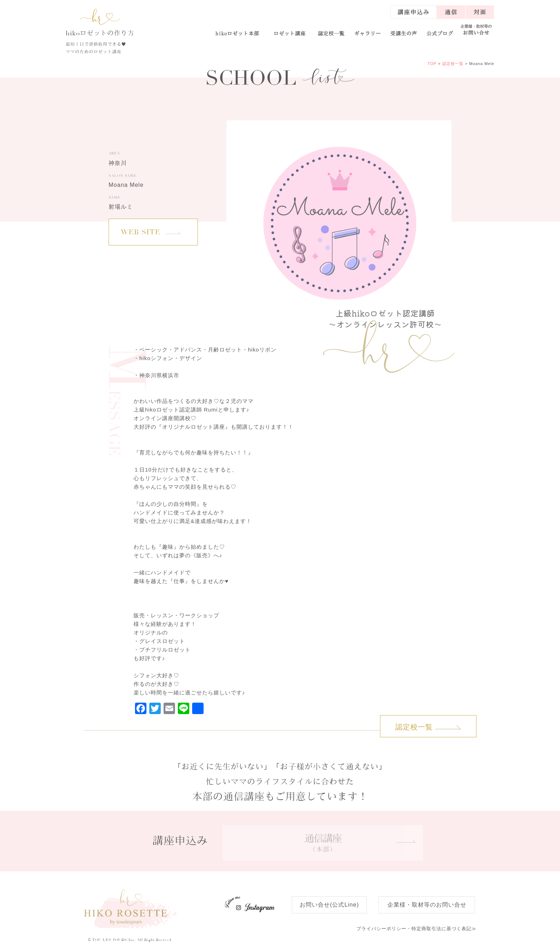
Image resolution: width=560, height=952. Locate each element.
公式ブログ (440, 33)
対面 (480, 12)
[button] (289, 30)
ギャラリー (368, 33)
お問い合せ (476, 30)
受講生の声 (404, 33)
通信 (451, 12)
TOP (432, 64)
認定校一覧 (331, 33)
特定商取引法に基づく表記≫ (416, 929)
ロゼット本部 (237, 33)
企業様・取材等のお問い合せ (427, 905)
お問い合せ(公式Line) (329, 905)
